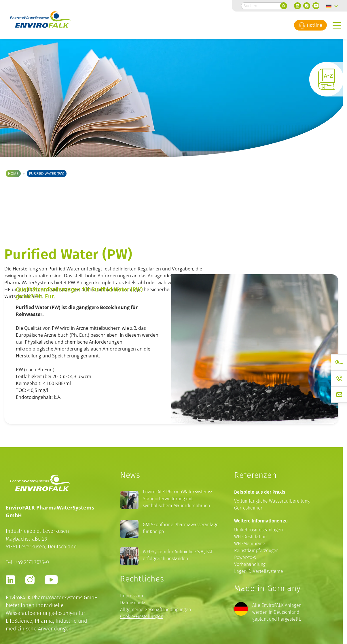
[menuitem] (332, 6)
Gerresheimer (248, 508)
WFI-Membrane (250, 544)
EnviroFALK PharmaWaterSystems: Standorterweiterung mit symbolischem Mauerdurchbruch (177, 499)
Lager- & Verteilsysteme (259, 571)
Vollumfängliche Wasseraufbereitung (272, 501)
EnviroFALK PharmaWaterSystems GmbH (52, 597)
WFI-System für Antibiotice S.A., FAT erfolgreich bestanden (178, 555)
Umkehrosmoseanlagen (258, 530)
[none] (332, 6)
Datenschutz (133, 603)
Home (13, 174)
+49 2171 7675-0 (32, 562)
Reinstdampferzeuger (256, 551)
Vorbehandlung (250, 564)
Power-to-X (245, 557)
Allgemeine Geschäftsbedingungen (156, 610)
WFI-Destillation (250, 537)
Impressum (132, 596)
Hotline (310, 25)
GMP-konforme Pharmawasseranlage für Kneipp (181, 528)
